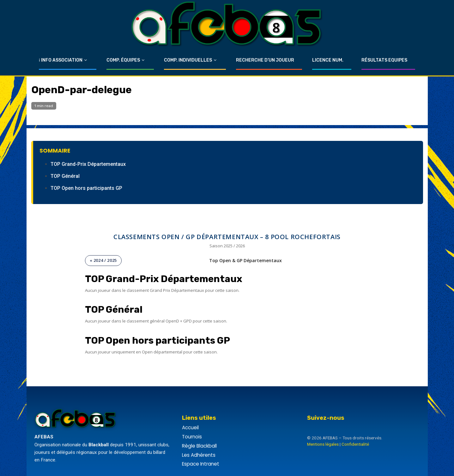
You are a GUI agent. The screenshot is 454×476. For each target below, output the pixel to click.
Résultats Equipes (384, 60)
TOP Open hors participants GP (86, 188)
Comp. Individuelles (188, 60)
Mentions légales (323, 444)
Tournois (192, 437)
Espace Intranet (201, 464)
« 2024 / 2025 (103, 260)
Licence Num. (328, 60)
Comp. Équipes (123, 60)
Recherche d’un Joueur (265, 60)
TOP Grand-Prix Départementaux (88, 164)
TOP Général (65, 176)
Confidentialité (355, 444)
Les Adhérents (199, 455)
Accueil (190, 428)
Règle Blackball (199, 446)
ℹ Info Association (61, 60)
